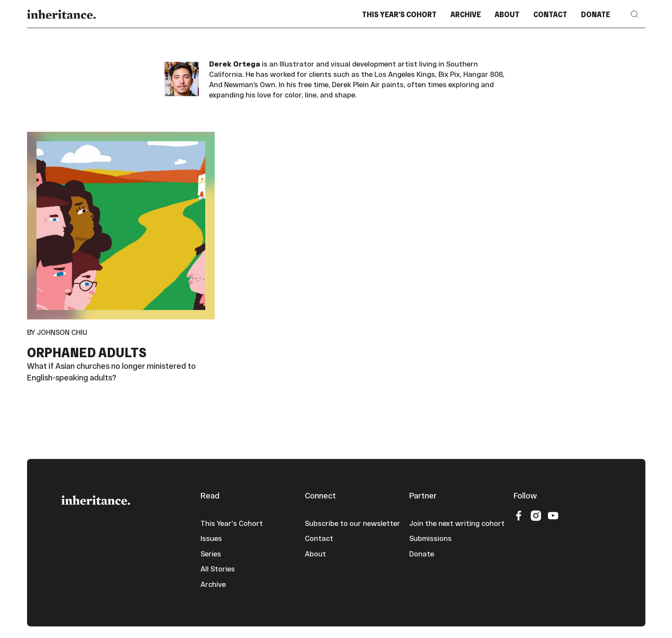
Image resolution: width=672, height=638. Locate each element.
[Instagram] (536, 515)
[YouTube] (553, 515)
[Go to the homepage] (96, 499)
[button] (635, 14)
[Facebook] (519, 515)
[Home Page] (61, 14)
